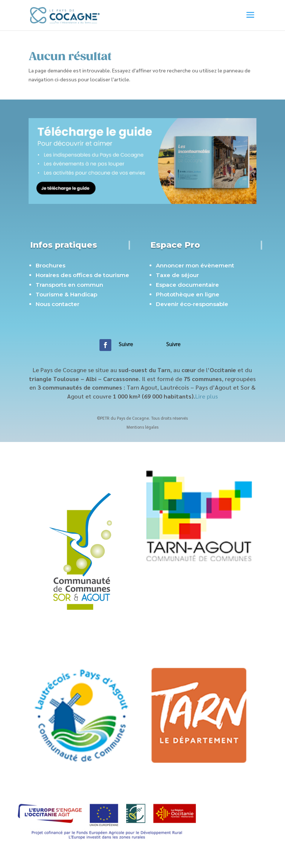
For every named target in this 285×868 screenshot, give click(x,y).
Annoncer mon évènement (195, 265)
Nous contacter (58, 304)
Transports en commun (69, 285)
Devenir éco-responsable (192, 304)
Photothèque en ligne (188, 294)
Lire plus (207, 396)
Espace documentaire (187, 285)
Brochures (50, 265)
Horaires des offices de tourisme (82, 275)
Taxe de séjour (177, 275)
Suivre (126, 344)
